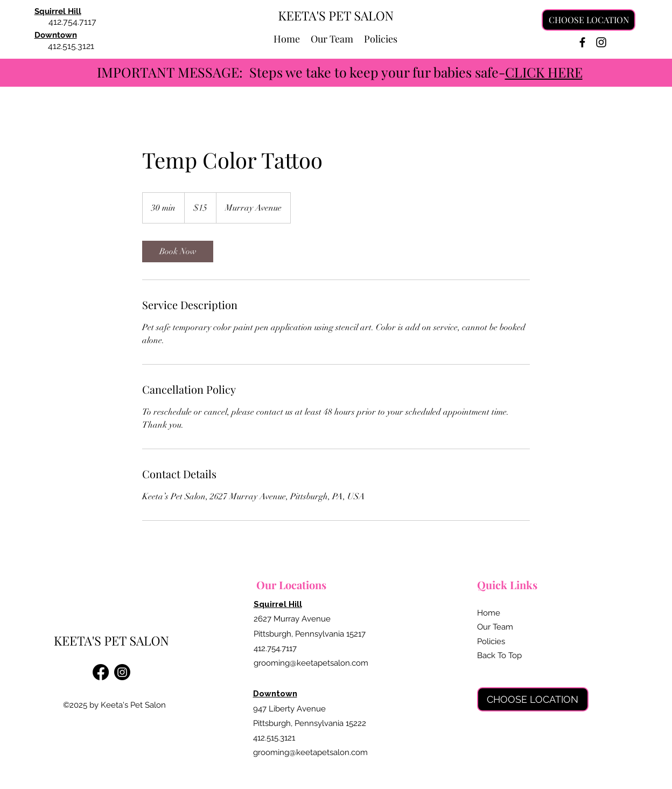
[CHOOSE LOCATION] (589, 20)
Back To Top (499, 655)
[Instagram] (601, 42)
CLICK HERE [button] (544, 72)
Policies (491, 641)
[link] (178, 252)
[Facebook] (582, 42)
